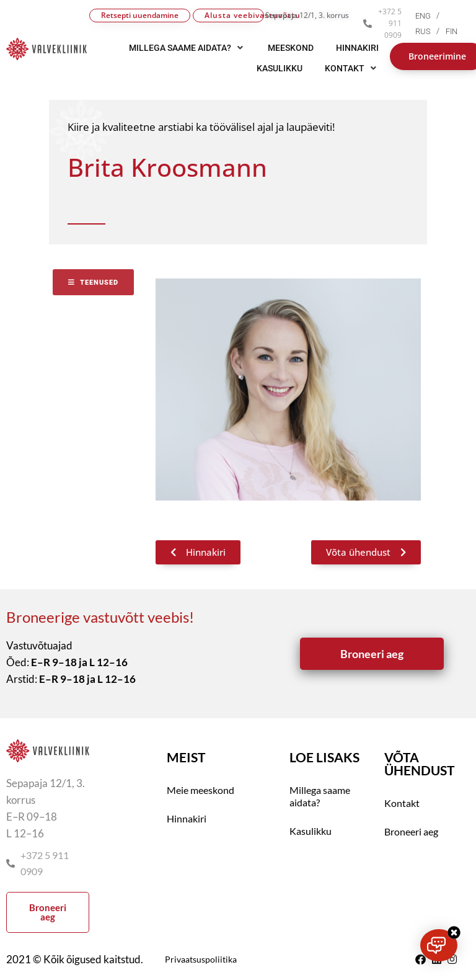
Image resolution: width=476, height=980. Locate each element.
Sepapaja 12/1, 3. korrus (307, 15)
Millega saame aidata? (320, 796)
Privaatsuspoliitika (201, 959)
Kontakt (402, 803)
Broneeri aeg (411, 831)
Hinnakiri (187, 818)
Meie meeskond (201, 790)
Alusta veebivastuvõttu (234, 15)
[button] (352, 68)
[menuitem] (430, 16)
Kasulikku (311, 831)
